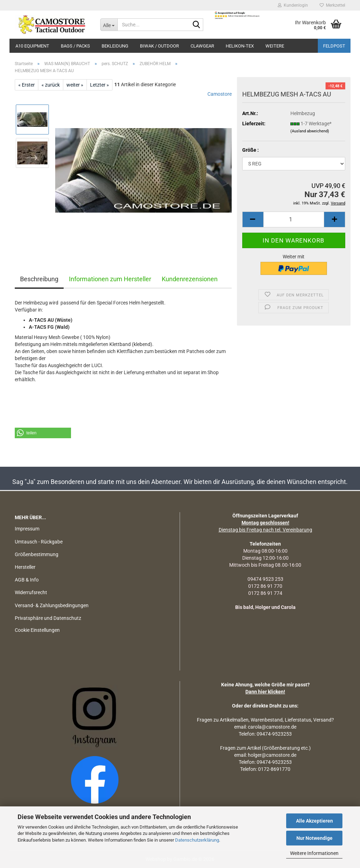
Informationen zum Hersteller (110, 279)
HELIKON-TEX (240, 46)
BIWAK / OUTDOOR (159, 46)
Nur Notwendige (314, 838)
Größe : (250, 150)
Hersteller (25, 567)
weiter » (75, 85)
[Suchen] (197, 25)
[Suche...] (109, 25)
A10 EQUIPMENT (32, 46)
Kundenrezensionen (190, 279)
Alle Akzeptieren (314, 821)
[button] (253, 219)
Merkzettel (332, 5)
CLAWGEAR (202, 46)
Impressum (27, 529)
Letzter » (99, 85)
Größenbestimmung (37, 554)
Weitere (275, 46)
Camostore (220, 94)
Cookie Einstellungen (37, 630)
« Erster (27, 85)
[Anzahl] (294, 219)
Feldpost (334, 46)
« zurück (51, 85)
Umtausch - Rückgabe (39, 542)
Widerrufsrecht (31, 592)
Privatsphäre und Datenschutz (48, 618)
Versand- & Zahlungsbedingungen (52, 605)
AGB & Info (27, 580)
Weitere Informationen (314, 853)
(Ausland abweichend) (310, 131)
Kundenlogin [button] (293, 5)
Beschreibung (39, 279)
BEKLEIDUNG (115, 46)
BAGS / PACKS (75, 46)
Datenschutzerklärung (197, 840)
